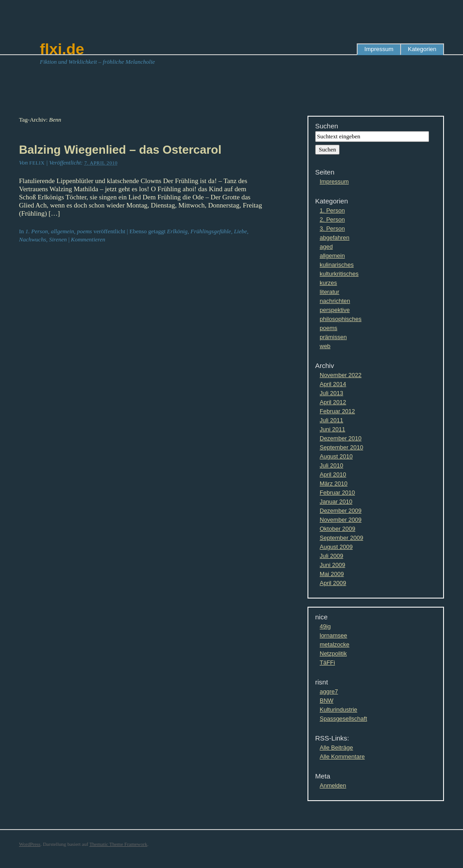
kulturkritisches (339, 274)
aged (326, 247)
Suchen (327, 126)
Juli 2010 (331, 465)
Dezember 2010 (341, 438)
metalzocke (335, 644)
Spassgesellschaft (343, 719)
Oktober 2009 (338, 529)
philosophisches (341, 319)
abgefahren (335, 238)
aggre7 (329, 691)
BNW (326, 701)
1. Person (37, 231)
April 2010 (333, 474)
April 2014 (333, 384)
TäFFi (327, 663)
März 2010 (333, 484)
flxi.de (62, 49)
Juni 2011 (332, 429)
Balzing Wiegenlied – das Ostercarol (120, 150)
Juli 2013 (331, 393)
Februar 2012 (337, 411)
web (325, 346)
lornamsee (333, 635)
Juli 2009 (331, 556)
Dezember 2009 (341, 511)
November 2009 (341, 520)
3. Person (332, 229)
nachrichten (335, 301)
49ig (325, 626)
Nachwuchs (33, 239)
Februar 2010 (337, 493)
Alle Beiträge (336, 748)
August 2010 (336, 456)
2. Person (332, 219)
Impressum (379, 49)
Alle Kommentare (342, 757)
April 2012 (333, 402)
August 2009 (336, 547)
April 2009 (333, 583)
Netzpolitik (333, 653)
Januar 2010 (336, 502)
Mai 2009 (332, 574)
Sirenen (58, 239)
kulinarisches (337, 265)
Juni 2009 (332, 565)
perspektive (335, 310)
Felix (37, 163)
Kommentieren (88, 239)
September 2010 (341, 447)
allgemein (62, 231)
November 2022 (341, 375)
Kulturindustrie (338, 710)
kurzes (328, 283)
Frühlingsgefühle (211, 231)
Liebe (240, 231)
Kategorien (422, 49)
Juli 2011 (331, 420)
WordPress (30, 844)
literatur (329, 292)
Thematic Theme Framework (118, 844)
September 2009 (341, 538)
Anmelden (333, 785)
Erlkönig (177, 231)
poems (84, 231)
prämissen (333, 337)
